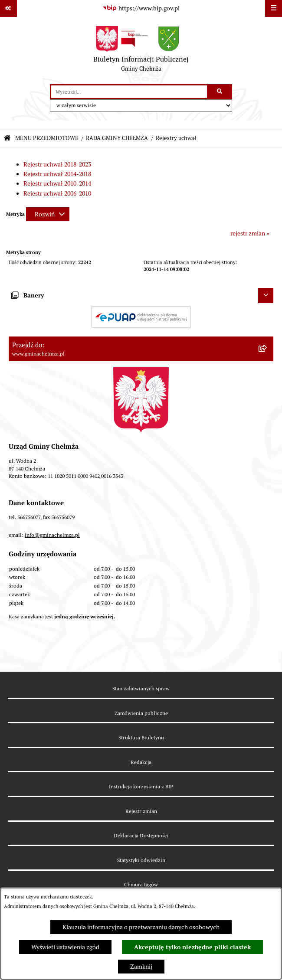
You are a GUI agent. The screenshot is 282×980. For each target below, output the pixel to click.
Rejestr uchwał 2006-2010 (57, 193)
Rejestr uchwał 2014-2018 (57, 174)
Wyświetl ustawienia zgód (65, 947)
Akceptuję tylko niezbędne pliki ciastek (192, 947)
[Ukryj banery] (266, 296)
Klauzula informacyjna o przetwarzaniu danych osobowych (141, 927)
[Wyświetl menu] (274, 8)
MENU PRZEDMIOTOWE (47, 138)
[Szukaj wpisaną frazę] (220, 92)
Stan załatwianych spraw (141, 688)
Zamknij (141, 967)
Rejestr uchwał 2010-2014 (57, 183)
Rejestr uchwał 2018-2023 (57, 164)
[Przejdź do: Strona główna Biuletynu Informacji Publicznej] (7, 139)
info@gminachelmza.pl (52, 535)
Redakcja (141, 762)
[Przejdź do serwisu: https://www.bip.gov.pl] (141, 9)
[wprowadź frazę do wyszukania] (129, 92)
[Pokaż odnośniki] (8, 8)
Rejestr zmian (141, 811)
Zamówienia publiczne (141, 713)
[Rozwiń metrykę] (48, 214)
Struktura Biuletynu (141, 737)
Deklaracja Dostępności (141, 835)
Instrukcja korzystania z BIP (141, 786)
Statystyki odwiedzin (141, 860)
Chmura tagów (141, 884)
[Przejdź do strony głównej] (141, 51)
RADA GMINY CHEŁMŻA (117, 138)
